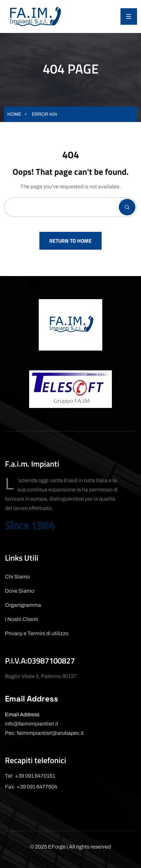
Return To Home (70, 241)
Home (14, 114)
